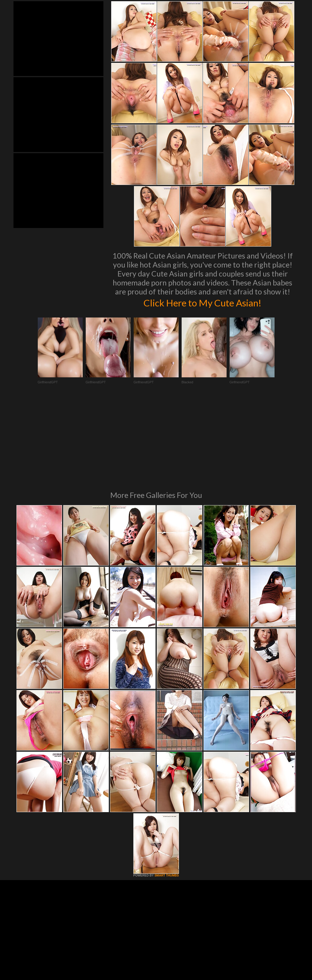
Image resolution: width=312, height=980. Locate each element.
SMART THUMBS (166, 794)
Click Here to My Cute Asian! (202, 302)
